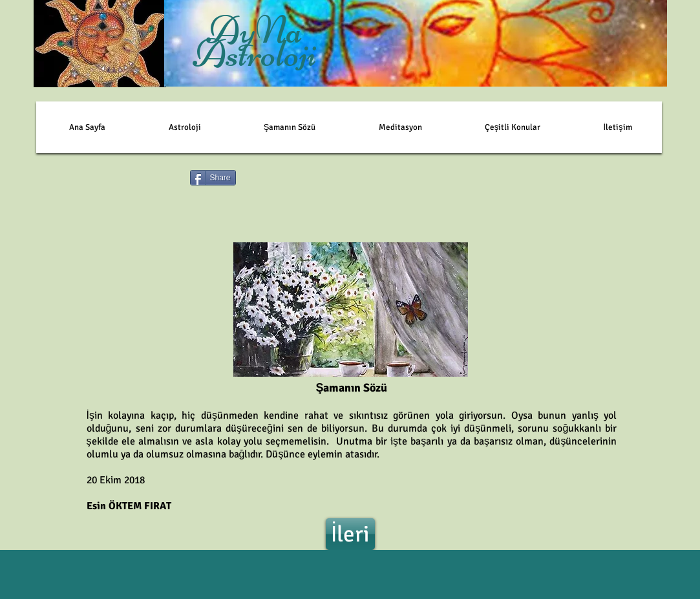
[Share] (213, 178)
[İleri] (350, 534)
